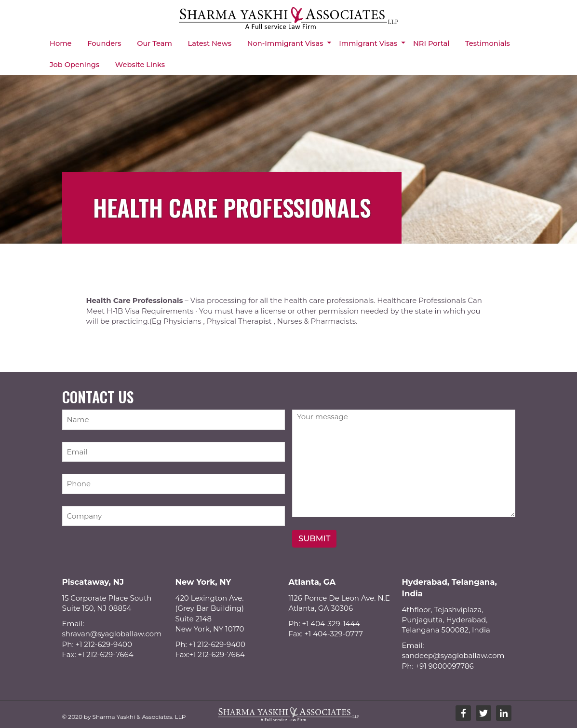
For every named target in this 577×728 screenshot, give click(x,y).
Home (60, 43)
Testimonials (487, 43)
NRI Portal (431, 43)
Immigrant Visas (368, 43)
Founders (104, 43)
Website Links (140, 64)
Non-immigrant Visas (285, 43)
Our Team (154, 43)
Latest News (209, 43)
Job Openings (74, 64)
